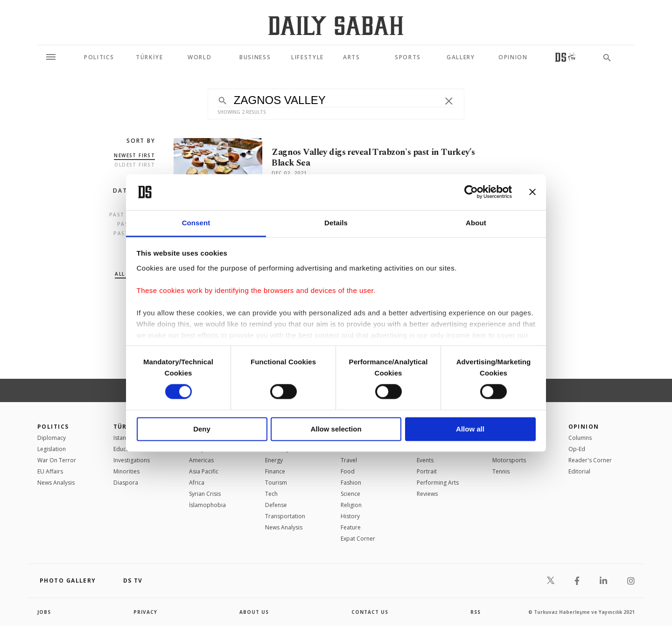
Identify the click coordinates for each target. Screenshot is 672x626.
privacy (145, 612)
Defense (276, 505)
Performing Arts (438, 483)
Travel (349, 460)
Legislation (52, 449)
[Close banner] (532, 192)
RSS (476, 612)
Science (350, 494)
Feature (351, 527)
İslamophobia (207, 505)
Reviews (427, 494)
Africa (197, 483)
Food (348, 471)
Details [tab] (336, 223)
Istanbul (124, 438)
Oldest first (135, 165)
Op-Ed (577, 449)
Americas (201, 460)
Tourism (276, 483)
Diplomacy (52, 438)
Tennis (501, 471)
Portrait (427, 471)
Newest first (134, 155)
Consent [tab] (196, 223)
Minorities (126, 471)
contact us (370, 612)
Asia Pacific (204, 471)
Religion (351, 505)
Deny (202, 429)
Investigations (132, 460)
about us (254, 612)
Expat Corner (358, 539)
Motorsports (509, 460)
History (350, 516)
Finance (275, 471)
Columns (580, 438)
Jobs (44, 612)
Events (425, 460)
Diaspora (126, 483)
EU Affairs (50, 471)
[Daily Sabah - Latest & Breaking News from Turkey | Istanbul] (336, 25)
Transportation (285, 516)
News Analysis (56, 483)
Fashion (351, 483)
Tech (271, 494)
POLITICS (53, 427)
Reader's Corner (590, 460)
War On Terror (57, 460)
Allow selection (336, 429)
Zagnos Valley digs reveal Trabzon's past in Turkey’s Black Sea (373, 158)
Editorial (579, 471)
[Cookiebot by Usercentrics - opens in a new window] (471, 192)
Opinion (584, 427)
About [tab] (476, 223)
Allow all (470, 429)
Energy (274, 460)
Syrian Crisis (205, 494)
